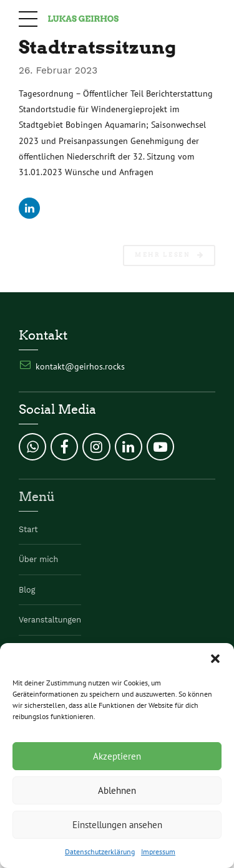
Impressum (158, 851)
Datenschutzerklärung (100, 851)
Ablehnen (117, 790)
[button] (215, 659)
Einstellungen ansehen (117, 825)
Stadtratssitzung (97, 47)
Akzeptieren (117, 756)
